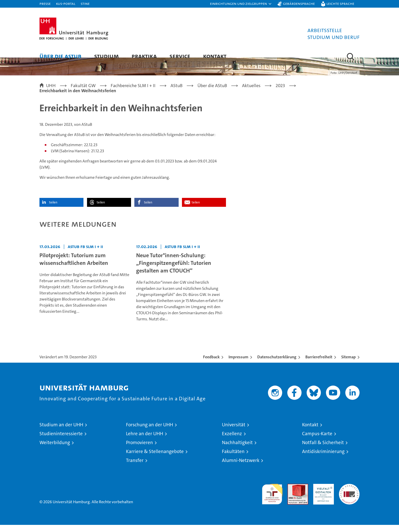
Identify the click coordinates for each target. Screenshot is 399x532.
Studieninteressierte (61, 441)
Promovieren (139, 450)
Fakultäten (233, 459)
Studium (106, 56)
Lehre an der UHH (145, 441)
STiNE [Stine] (85, 3)
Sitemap (348, 364)
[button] (241, 4)
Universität (234, 432)
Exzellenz (232, 441)
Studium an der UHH (61, 432)
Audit (292, 494)
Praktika (144, 56)
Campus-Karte (317, 441)
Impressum (238, 364)
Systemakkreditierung (349, 494)
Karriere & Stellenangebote (155, 459)
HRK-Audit (322, 494)
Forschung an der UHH (149, 432)
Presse (45, 3)
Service (180, 56)
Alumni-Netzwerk (241, 467)
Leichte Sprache (340, 3)
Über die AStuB (60, 56)
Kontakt (215, 56)
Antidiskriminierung (323, 459)
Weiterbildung (55, 450)
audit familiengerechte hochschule (272, 499)
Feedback (211, 364)
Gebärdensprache (299, 3)
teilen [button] (53, 209)
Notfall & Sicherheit (323, 450)
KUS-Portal (66, 3)
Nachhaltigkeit (237, 450)
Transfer (135, 467)
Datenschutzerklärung (277, 364)
